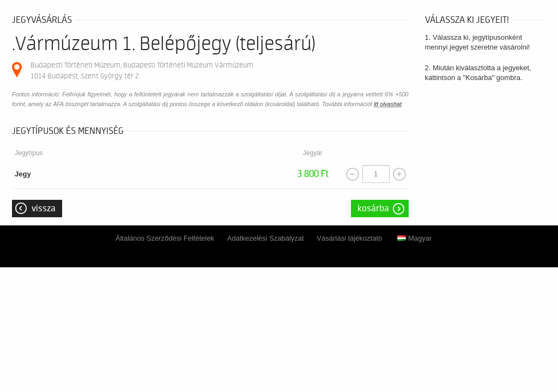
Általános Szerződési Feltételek (165, 238)
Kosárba (373, 209)
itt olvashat (388, 104)
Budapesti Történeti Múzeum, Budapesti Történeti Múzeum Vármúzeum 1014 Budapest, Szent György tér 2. (142, 71)
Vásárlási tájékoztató (349, 238)
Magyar (414, 238)
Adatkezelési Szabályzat (266, 238)
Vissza (44, 209)
